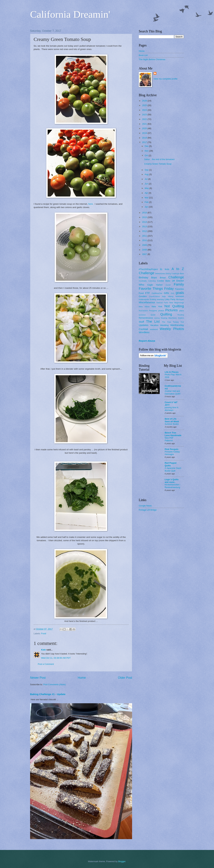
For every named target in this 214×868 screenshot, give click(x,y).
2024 (145, 110)
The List (153, 321)
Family (179, 284)
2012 (145, 231)
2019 (145, 133)
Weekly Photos (172, 329)
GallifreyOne (157, 293)
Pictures (171, 310)
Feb (147, 202)
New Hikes (144, 307)
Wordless (144, 332)
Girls (172, 293)
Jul (146, 179)
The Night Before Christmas (152, 59)
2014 (145, 222)
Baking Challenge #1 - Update (48, 694)
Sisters (181, 318)
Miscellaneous (147, 302)
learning (160, 299)
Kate (43, 650)
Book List (143, 55)
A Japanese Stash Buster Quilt (173, 470)
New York (157, 307)
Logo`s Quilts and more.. (172, 481)
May (147, 188)
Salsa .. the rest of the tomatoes (159, 159)
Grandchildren (155, 296)
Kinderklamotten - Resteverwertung (173, 486)
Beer (182, 274)
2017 (145, 142)
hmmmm (180, 296)
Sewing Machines (169, 318)
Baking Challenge (172, 274)
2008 (145, 250)
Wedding (164, 325)
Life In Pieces (172, 372)
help (164, 296)
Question (142, 315)
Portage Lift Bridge (148, 510)
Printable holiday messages (172, 453)
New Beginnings (177, 303)
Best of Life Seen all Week (172, 420)
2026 (145, 101)
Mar (147, 198)
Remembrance (146, 318)
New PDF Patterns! (169, 439)
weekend (154, 329)
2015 (145, 217)
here (91, 204)
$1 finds (165, 269)
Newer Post (38, 678)
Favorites (179, 289)
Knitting (153, 299)
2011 (145, 236)
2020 (145, 128)
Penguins (153, 311)
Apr (147, 193)
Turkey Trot (178, 322)
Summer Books (172, 424)
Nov (147, 151)
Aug (147, 174)
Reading (181, 315)
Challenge (176, 277)
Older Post (125, 678)
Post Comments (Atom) (55, 684)
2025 (145, 105)
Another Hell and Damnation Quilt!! (173, 392)
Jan (147, 207)
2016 (145, 213)
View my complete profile (166, 79)
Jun (147, 184)
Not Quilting (174, 306)
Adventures (160, 274)
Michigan (180, 299)
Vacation (154, 325)
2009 (145, 245)
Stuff (141, 322)
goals (180, 293)
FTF (147, 293)
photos (161, 311)
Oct (147, 155)
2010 (145, 240)
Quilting (166, 314)
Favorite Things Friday (156, 288)
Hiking (171, 296)
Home (82, 678)
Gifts (167, 293)
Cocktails (143, 281)
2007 (145, 254)
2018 (145, 138)
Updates (144, 325)
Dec (147, 146)
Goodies (143, 296)
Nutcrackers (143, 311)
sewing (157, 318)
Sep (147, 170)
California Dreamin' (70, 14)
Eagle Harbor (155, 285)
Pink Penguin (172, 449)
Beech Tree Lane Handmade (173, 434)
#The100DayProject (148, 269)
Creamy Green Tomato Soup (158, 164)
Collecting (152, 281)
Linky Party (170, 299)
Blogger (122, 861)
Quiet (153, 315)
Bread (163, 278)
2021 (145, 124)
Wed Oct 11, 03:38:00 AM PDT (56, 658)
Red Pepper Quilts (171, 464)
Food (44, 633)
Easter (168, 285)
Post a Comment (46, 664)
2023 (145, 115)
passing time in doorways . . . (172, 409)
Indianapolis (144, 299)
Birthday (144, 277)
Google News (145, 506)
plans (182, 311)
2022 (145, 119)
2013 (145, 226)
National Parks (162, 303)
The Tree (167, 322)
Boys (154, 277)
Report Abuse (147, 341)
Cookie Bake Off (166, 281)
